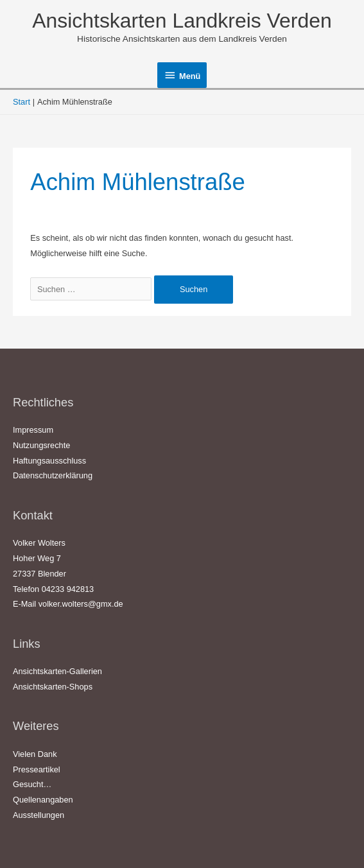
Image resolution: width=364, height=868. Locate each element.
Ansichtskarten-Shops (53, 687)
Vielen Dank (35, 754)
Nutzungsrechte (41, 445)
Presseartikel (37, 769)
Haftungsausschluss (49, 461)
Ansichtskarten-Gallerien (57, 671)
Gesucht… (32, 784)
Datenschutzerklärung (53, 475)
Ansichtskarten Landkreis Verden (182, 21)
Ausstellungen (39, 815)
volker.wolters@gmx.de (81, 604)
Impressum (33, 430)
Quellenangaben (43, 800)
